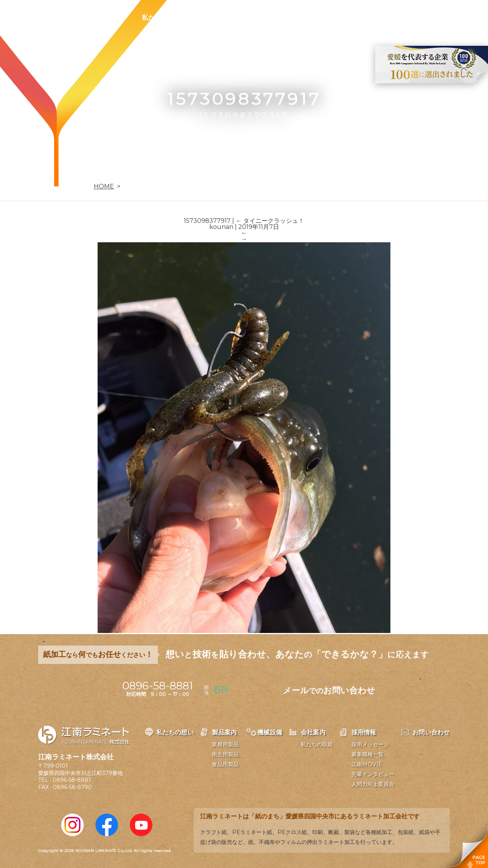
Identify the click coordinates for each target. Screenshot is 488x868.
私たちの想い (161, 18)
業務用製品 (225, 744)
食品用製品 (225, 764)
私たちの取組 (317, 744)
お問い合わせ (395, 18)
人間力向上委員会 (373, 784)
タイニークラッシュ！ (270, 221)
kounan (221, 227)
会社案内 (300, 18)
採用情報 (345, 18)
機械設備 (256, 18)
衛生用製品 (225, 754)
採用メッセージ (370, 744)
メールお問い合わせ (329, 690)
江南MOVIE (367, 764)
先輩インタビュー (373, 774)
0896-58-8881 (72, 780)
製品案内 (212, 18)
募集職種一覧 (368, 754)
